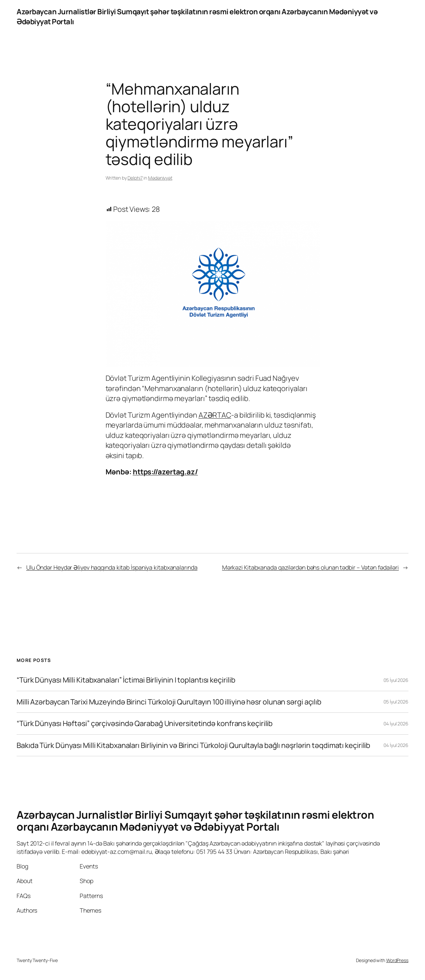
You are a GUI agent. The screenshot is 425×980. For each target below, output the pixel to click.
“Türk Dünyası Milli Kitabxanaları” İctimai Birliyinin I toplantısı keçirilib (126, 680)
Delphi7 (135, 178)
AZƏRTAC (215, 415)
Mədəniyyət (160, 178)
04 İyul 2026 (396, 724)
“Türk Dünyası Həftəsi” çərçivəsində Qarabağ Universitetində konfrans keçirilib (145, 723)
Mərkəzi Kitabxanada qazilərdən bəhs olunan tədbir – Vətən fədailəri (310, 567)
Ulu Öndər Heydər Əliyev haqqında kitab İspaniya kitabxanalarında (112, 567)
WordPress (397, 960)
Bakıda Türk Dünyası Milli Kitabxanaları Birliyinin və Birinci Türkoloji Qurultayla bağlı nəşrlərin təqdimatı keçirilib (193, 745)
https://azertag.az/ (165, 472)
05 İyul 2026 (396, 680)
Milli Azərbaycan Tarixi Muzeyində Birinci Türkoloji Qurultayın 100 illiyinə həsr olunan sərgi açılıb (169, 702)
